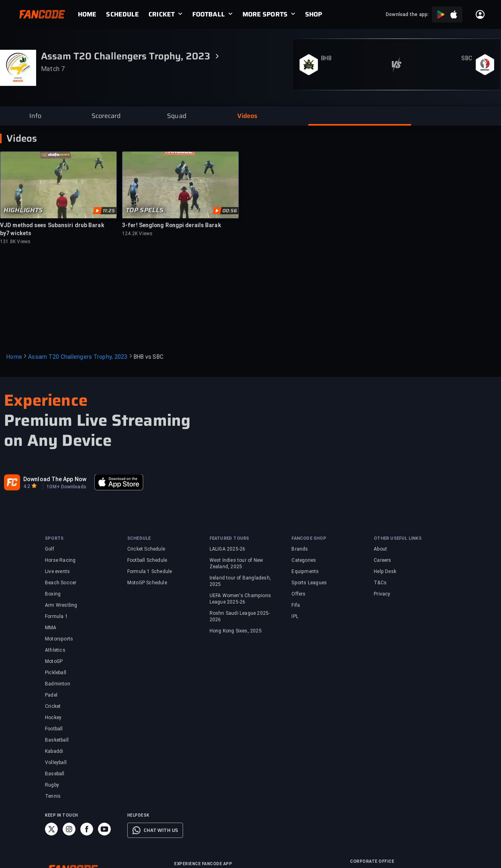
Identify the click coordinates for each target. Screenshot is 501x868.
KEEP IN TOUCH (62, 815)
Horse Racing (60, 560)
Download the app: (407, 14)
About (380, 549)
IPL (295, 616)
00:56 (230, 211)
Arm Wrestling (61, 605)
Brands (300, 549)
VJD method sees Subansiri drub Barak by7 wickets (52, 229)
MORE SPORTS (265, 14)
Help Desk (385, 571)
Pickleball (56, 673)
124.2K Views (137, 234)
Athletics (55, 650)
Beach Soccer (61, 583)
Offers (298, 594)
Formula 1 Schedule (150, 571)
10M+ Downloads (66, 487)
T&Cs (380, 583)
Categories (304, 560)
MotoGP (54, 661)
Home (14, 357)
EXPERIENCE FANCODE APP (203, 864)
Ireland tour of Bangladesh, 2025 (240, 581)
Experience (46, 400)
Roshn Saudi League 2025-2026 (240, 616)
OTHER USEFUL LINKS (398, 538)
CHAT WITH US (161, 830)
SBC (467, 58)
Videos (22, 138)
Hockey (53, 718)
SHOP (314, 14)
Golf (50, 549)
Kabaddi (54, 751)
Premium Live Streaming (97, 421)
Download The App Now (55, 479)
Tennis (53, 796)
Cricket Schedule (146, 549)
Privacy (382, 594)
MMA (51, 628)
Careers (382, 560)
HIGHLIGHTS (23, 210)
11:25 (109, 211)
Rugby (52, 785)
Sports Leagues (309, 583)
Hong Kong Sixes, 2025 (236, 631)
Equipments (305, 571)
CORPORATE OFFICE (372, 861)
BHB (326, 58)
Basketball (57, 740)
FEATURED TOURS (229, 538)
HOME (87, 14)
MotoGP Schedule (147, 583)
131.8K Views (15, 242)
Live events (57, 571)
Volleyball (56, 762)
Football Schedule (147, 560)
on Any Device (58, 441)
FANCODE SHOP (309, 538)
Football (54, 729)
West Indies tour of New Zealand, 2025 (236, 563)
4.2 (27, 486)
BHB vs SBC (149, 357)
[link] (92, 14)
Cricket (53, 706)
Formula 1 (56, 616)
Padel (51, 695)
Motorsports (59, 639)
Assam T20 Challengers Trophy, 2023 (78, 357)
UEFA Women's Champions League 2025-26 (240, 599)
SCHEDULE (122, 14)
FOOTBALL (209, 14)
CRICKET (162, 14)
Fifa (296, 605)
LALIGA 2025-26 (228, 549)
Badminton (58, 684)
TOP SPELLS (145, 210)
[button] (35, 116)
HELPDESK (138, 815)
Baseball (55, 774)
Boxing (53, 594)
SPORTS (54, 538)
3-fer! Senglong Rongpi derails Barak (172, 225)
